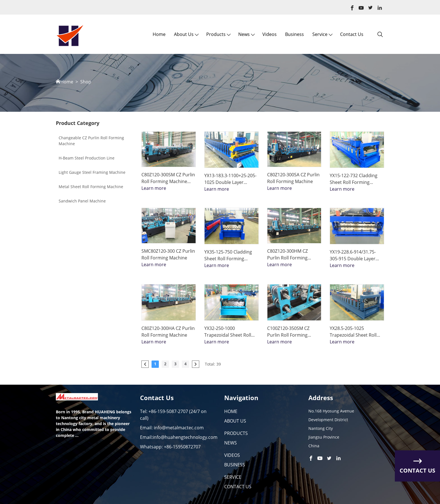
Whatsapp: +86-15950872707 (170, 447)
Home (159, 34)
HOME (231, 411)
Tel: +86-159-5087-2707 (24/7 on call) (173, 415)
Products (216, 34)
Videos (270, 34)
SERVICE (233, 477)
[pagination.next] (196, 364)
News (244, 34)
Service (320, 34)
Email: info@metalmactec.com (172, 428)
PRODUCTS (236, 433)
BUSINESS (235, 465)
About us (184, 34)
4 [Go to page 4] (185, 364)
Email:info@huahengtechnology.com (179, 437)
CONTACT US (238, 487)
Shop (86, 82)
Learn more (154, 188)
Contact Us (352, 34)
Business (295, 34)
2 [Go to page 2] (165, 364)
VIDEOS (232, 455)
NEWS (231, 443)
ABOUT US (235, 421)
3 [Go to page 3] (175, 364)
